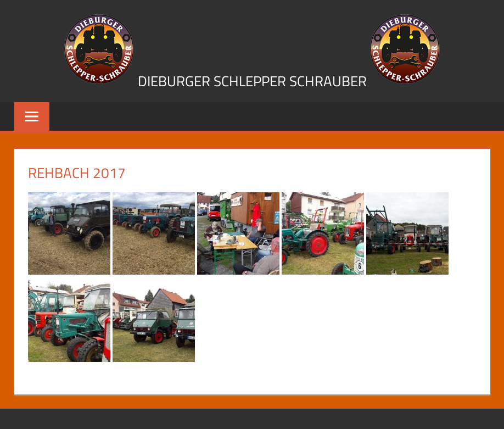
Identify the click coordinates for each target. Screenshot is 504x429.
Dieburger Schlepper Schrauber (252, 81)
